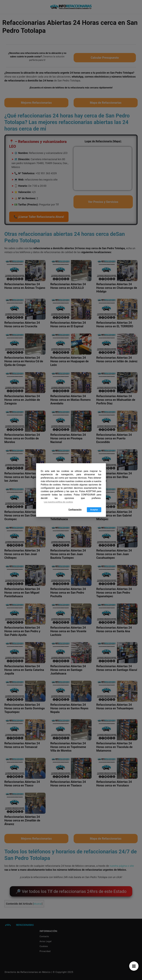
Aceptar (94, 510)
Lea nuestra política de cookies (58, 502)
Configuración (75, 510)
